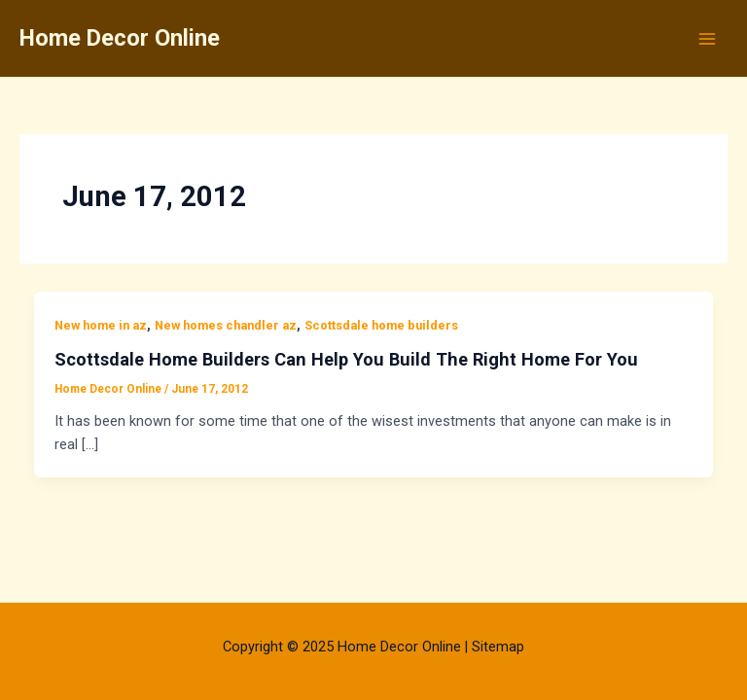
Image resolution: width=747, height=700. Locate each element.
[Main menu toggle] (707, 39)
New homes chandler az (226, 325)
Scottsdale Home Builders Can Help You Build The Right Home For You (346, 359)
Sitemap (498, 647)
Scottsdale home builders (381, 325)
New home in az (101, 325)
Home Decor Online (120, 38)
